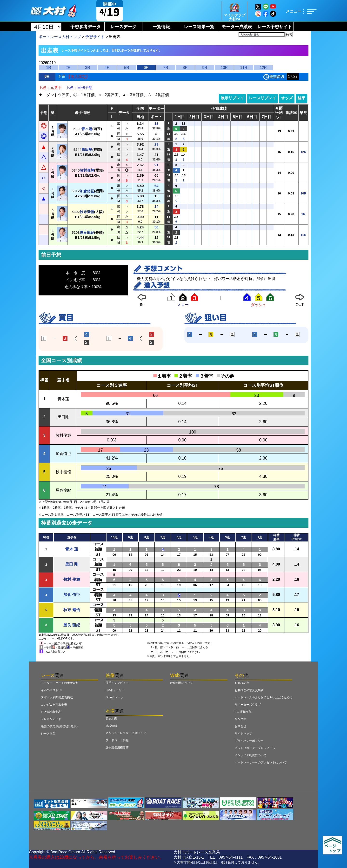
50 (157, 227)
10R (224, 68)
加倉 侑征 (72, 595)
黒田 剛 (72, 564)
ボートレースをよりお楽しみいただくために (264, 697)
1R (48, 68)
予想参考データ (86, 27)
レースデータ (123, 27)
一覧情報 (161, 27)
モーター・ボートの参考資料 (60, 683)
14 (157, 206)
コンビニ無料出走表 (54, 705)
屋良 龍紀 (72, 625)
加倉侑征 (87, 191)
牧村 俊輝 (72, 579)
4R (107, 68)
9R (205, 68)
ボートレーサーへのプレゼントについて (261, 762)
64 (157, 186)
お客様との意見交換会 (249, 690)
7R (166, 68)
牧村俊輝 (87, 170)
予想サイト (95, 37)
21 (157, 165)
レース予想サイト (275, 27)
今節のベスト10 (51, 690)
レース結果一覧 (199, 27)
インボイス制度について (251, 755)
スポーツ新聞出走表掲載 (57, 697)
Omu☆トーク (114, 697)
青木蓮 (87, 129)
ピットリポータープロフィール (255, 748)
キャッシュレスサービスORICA (126, 733)
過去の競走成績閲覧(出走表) (59, 726)
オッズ (287, 98)
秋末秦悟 (87, 212)
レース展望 (48, 734)
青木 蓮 (72, 549)
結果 (301, 98)
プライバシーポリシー (249, 741)
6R (146, 68)
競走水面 (111, 719)
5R (127, 68)
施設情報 (111, 726)
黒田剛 (87, 150)
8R (185, 68)
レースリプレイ (262, 98)
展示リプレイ (232, 98)
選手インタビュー (117, 683)
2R (68, 68)
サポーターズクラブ (248, 705)
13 (157, 124)
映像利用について (182, 683)
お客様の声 (242, 683)
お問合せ (240, 726)
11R (244, 68)
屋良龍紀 (87, 232)
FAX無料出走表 (51, 712)
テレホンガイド (51, 719)
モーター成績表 (237, 27)
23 (157, 144)
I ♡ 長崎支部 (243, 712)
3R (87, 68)
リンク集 (240, 719)
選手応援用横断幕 (117, 748)
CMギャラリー (115, 690)
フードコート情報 (117, 740)
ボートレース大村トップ (60, 37)
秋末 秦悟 (72, 610)
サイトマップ (243, 734)
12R (263, 68)
